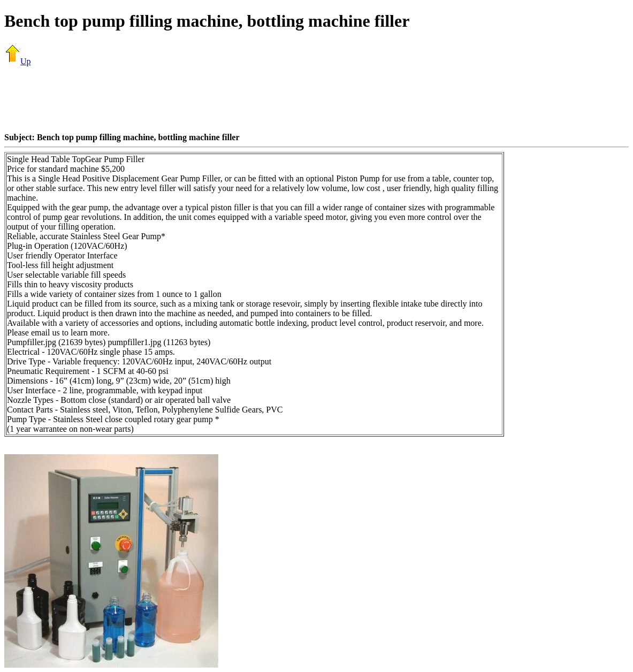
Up (18, 61)
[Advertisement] (317, 99)
